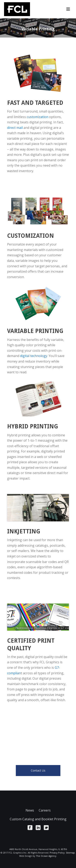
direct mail (15, 128)
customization (37, 117)
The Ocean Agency (46, 856)
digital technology (34, 356)
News (30, 810)
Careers (45, 810)
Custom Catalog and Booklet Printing (38, 819)
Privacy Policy (57, 853)
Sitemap (70, 853)
